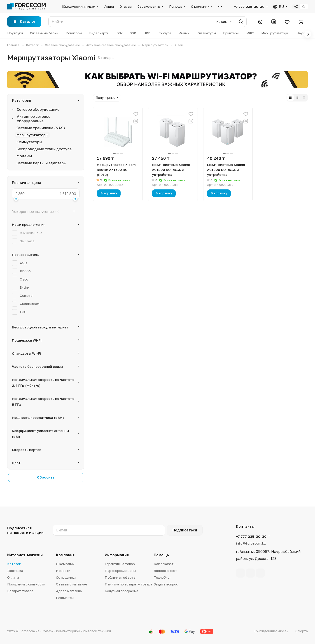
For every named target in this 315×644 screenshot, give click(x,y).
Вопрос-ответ (166, 571)
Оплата (13, 577)
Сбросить (46, 477)
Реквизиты (65, 598)
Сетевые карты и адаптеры (42, 163)
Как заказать (165, 564)
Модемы (24, 156)
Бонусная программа (121, 591)
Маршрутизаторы (32, 135)
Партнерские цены (120, 571)
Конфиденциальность (271, 631)
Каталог (14, 564)
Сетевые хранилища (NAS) (41, 128)
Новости (63, 571)
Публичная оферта (120, 577)
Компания (65, 555)
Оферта (302, 631)
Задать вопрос (166, 584)
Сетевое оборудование (38, 109)
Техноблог (162, 577)
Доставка (15, 571)
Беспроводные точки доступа (44, 149)
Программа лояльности (26, 584)
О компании (65, 564)
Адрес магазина (69, 591)
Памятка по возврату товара (128, 584)
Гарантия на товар (120, 564)
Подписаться (185, 530)
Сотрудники (66, 577)
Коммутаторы (29, 142)
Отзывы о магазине (72, 584)
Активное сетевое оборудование (34, 119)
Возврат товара (20, 591)
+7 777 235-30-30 (249, 7)
